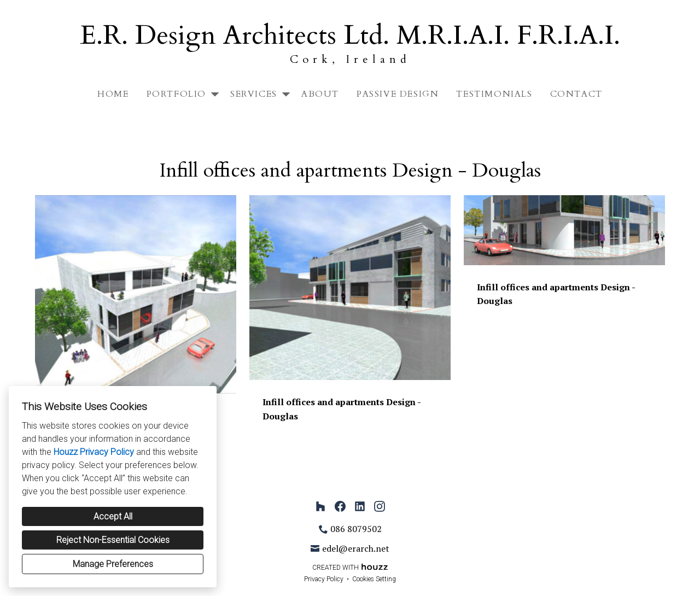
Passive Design (398, 94)
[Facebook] (340, 506)
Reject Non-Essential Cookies (113, 540)
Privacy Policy (324, 579)
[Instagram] (380, 506)
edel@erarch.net (356, 548)
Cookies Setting (374, 579)
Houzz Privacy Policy (94, 452)
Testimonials (494, 94)
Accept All (113, 516)
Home (113, 94)
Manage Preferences (113, 564)
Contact (576, 94)
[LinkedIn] (360, 506)
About (320, 94)
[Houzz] (320, 506)
